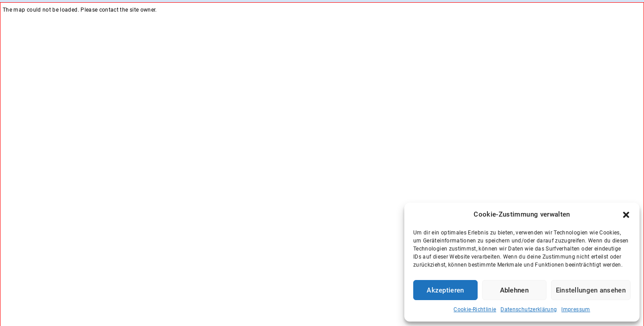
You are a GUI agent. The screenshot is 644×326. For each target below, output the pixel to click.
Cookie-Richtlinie (475, 309)
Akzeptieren (445, 290)
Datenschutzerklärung (529, 309)
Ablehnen (514, 290)
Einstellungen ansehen (591, 290)
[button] (626, 215)
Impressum (576, 309)
